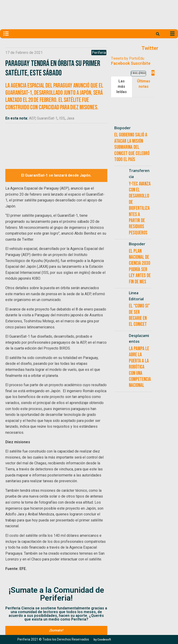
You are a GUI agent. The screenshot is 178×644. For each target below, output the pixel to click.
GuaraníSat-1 (47, 118)
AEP (32, 118)
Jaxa (70, 118)
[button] (56, 630)
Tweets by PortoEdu (128, 58)
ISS (62, 118)
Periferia (99, 53)
